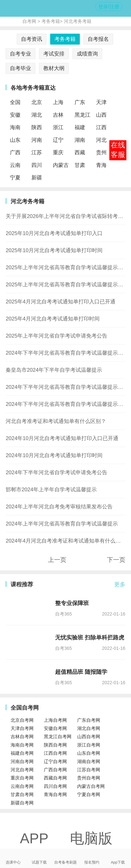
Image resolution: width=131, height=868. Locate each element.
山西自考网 (89, 737)
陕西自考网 (55, 745)
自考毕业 (20, 68)
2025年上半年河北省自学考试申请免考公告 (56, 336)
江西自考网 (55, 753)
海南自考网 (22, 745)
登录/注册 (109, 7)
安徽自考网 (55, 728)
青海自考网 (55, 795)
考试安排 (54, 54)
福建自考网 (22, 753)
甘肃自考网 (22, 795)
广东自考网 (89, 720)
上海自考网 (55, 720)
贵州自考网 (89, 778)
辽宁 (58, 140)
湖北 (37, 115)
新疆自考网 (22, 803)
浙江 (58, 127)
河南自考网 (22, 762)
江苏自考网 (89, 770)
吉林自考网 (22, 737)
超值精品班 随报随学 (81, 672)
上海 (58, 102)
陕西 (37, 127)
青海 (101, 165)
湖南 (80, 140)
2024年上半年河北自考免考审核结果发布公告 (59, 507)
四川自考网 (55, 786)
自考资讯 (32, 39)
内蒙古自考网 (91, 786)
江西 (101, 127)
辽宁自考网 (55, 762)
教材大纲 (54, 68)
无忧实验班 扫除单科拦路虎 (90, 637)
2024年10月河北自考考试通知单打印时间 (54, 455)
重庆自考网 (22, 778)
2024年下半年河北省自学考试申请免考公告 (56, 472)
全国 (15, 102)
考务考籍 (51, 21)
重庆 (58, 152)
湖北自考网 (89, 728)
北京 (37, 102)
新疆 (37, 178)
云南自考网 (22, 786)
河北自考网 (22, 770)
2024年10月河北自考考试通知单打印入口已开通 (62, 438)
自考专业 (20, 54)
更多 (120, 584)
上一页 (57, 560)
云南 (15, 165)
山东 (15, 140)
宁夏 (15, 178)
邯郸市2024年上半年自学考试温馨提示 (51, 490)
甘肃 (80, 165)
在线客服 (118, 150)
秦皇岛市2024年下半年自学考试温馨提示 (54, 370)
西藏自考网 (55, 778)
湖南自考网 (89, 762)
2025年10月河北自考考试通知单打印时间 (54, 250)
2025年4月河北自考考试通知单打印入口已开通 (61, 302)
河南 (37, 140)
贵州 (101, 152)
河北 (101, 140)
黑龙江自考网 (58, 737)
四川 (37, 165)
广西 (15, 152)
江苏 (37, 152)
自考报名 (98, 39)
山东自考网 (89, 753)
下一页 (116, 560)
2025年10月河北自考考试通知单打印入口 (54, 233)
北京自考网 (22, 720)
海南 (15, 127)
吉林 (58, 115)
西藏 (80, 152)
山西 (101, 115)
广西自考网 (55, 770)
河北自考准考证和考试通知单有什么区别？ (56, 421)
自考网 (29, 21)
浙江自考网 (89, 745)
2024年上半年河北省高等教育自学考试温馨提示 (62, 524)
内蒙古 (61, 165)
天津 (101, 102)
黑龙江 (82, 115)
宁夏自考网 (89, 795)
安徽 (15, 115)
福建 (80, 127)
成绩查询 (87, 54)
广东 (80, 102)
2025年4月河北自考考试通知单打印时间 (53, 319)
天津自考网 (22, 728)
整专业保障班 (72, 603)
